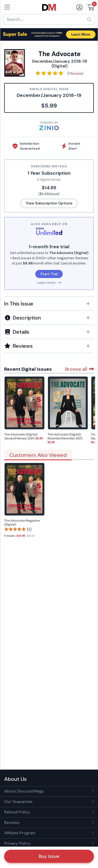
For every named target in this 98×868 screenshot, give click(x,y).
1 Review (75, 73)
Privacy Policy (17, 843)
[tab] (49, 303)
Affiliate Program (20, 833)
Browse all (79, 369)
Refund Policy (17, 812)
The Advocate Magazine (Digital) (22, 522)
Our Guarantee (18, 802)
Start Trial (49, 274)
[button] (49, 304)
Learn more (49, 283)
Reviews (12, 823)
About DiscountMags (24, 791)
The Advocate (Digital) (21, 434)
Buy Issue (49, 856)
